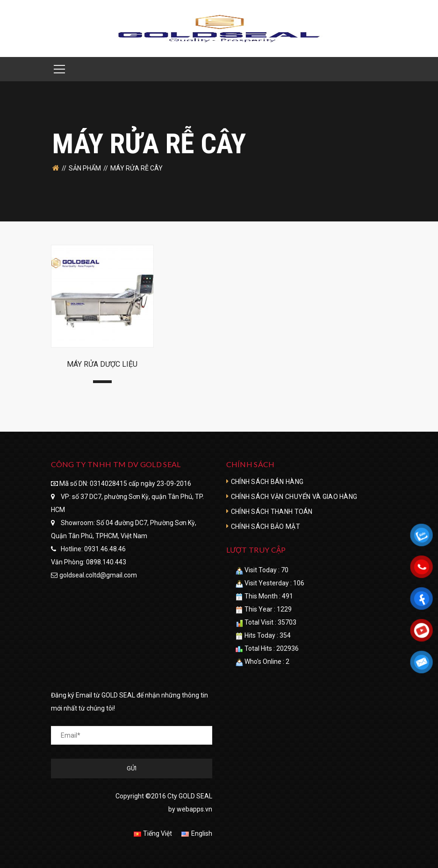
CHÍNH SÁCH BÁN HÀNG (267, 482)
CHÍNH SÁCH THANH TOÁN (272, 512)
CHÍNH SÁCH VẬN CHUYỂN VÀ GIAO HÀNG (294, 497)
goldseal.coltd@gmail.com (98, 575)
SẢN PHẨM (85, 168)
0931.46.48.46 (105, 549)
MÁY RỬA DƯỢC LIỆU (102, 364)
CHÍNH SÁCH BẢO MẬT (266, 526)
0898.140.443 (106, 562)
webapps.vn (194, 809)
